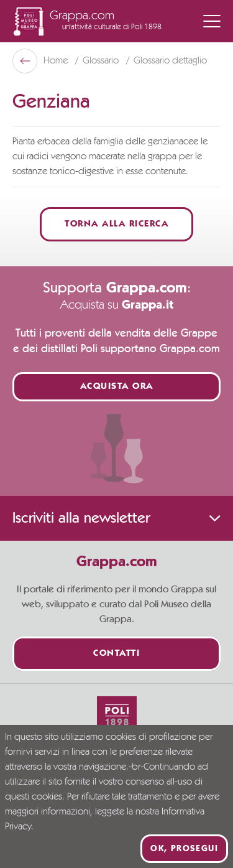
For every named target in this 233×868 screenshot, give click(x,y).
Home (57, 61)
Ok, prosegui (184, 849)
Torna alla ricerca (116, 224)
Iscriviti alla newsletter (116, 518)
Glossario (102, 61)
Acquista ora (117, 387)
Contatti (116, 654)
